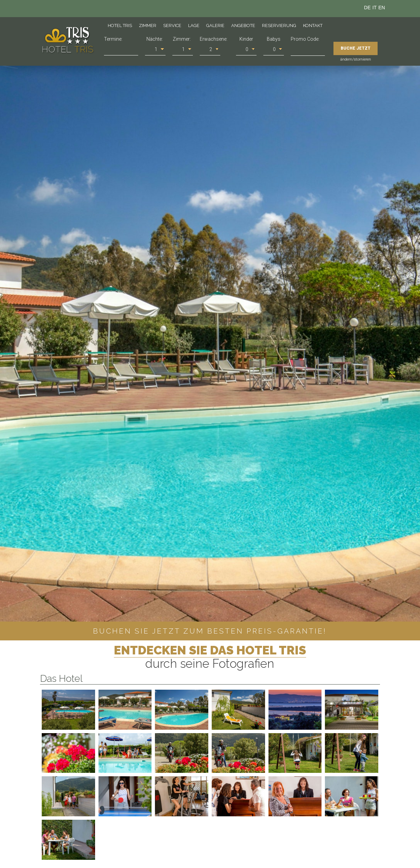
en (382, 8)
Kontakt (313, 25)
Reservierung (279, 25)
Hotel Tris (120, 25)
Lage (194, 25)
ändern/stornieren (356, 59)
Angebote (243, 25)
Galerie (215, 25)
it (375, 8)
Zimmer (148, 25)
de (367, 8)
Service (172, 25)
